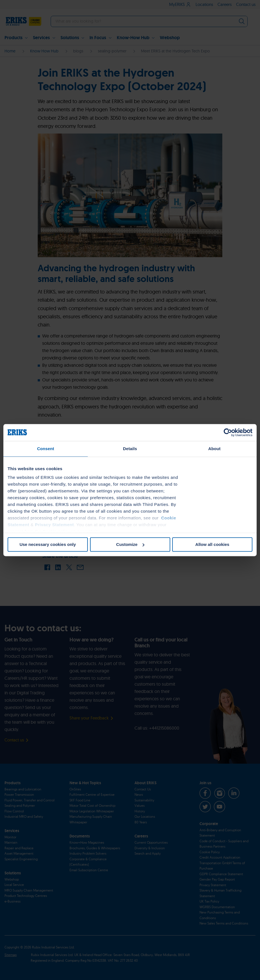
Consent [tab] (46, 449)
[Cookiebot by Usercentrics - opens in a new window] (228, 432)
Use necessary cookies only (48, 544)
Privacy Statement (54, 525)
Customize (130, 544)
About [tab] (214, 449)
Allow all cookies (212, 544)
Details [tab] (130, 449)
